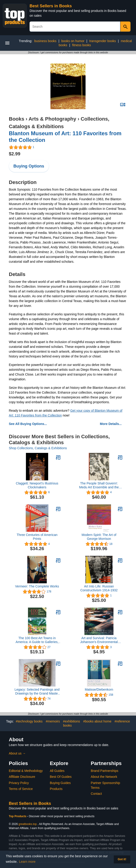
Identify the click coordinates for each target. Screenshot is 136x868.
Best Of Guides (61, 777)
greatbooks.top (28, 824)
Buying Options (29, 166)
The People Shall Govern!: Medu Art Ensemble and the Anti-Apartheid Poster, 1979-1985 (99, 485)
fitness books (82, 45)
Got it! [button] (122, 859)
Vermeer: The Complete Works (37, 586)
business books (46, 41)
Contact (96, 794)
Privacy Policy (19, 783)
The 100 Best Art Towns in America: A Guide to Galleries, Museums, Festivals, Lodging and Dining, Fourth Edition (37, 640)
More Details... (111, 424)
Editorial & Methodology (26, 771)
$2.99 (15, 154)
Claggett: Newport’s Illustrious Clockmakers (37, 485)
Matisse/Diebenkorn (99, 690)
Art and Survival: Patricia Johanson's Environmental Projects (99, 640)
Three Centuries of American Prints (37, 537)
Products (56, 789)
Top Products (18, 816)
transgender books (103, 41)
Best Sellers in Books (51, 6)
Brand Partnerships (105, 771)
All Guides (57, 771)
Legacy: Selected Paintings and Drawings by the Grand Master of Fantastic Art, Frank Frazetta (37, 692)
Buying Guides (60, 783)
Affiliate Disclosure (22, 777)
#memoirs (53, 721)
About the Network (104, 777)
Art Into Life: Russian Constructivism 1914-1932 (99, 588)
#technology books (29, 721)
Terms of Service (21, 789)
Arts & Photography (52, 119)
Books (17, 119)
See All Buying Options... (28, 424)
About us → (17, 753)
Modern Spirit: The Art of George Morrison (99, 537)
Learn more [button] (27, 862)
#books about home (97, 721)
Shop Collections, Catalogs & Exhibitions (38, 448)
